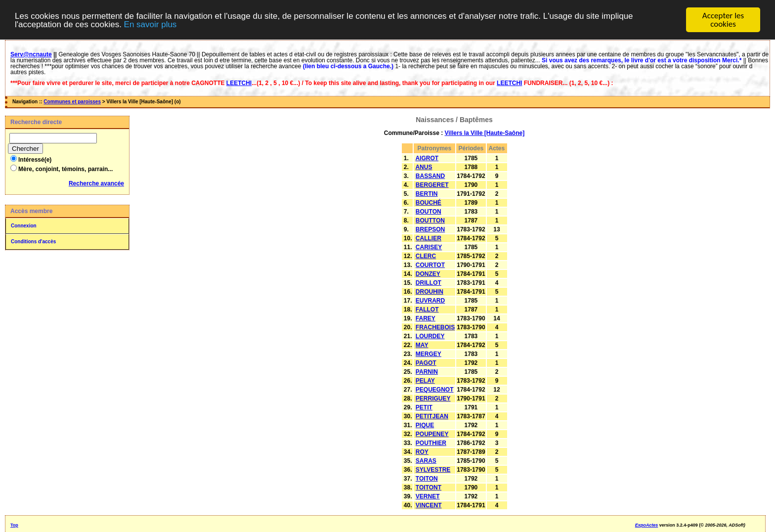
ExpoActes (647, 525)
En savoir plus (151, 24)
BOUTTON (430, 221)
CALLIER (429, 238)
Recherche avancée (96, 183)
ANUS (424, 167)
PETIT (424, 407)
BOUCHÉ (429, 203)
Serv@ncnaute (31, 54)
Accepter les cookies (723, 20)
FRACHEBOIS (435, 327)
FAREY (426, 318)
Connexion (24, 226)
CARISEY (429, 247)
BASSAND (430, 176)
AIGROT (427, 158)
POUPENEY (432, 434)
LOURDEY (430, 336)
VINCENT (429, 505)
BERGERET (432, 185)
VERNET (428, 496)
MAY (422, 345)
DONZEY (428, 274)
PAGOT (426, 363)
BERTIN (427, 194)
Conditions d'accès (33, 242)
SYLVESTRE (433, 470)
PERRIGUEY (433, 399)
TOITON (427, 479)
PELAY (425, 381)
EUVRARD (430, 301)
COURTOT (430, 265)
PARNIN (427, 372)
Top (14, 525)
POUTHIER (431, 443)
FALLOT (427, 310)
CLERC (426, 256)
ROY (422, 452)
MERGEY (429, 354)
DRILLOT (429, 283)
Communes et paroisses (72, 102)
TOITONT (429, 488)
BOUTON (429, 212)
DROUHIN (430, 292)
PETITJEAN (432, 416)
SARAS (426, 461)
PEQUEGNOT (435, 390)
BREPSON (430, 229)
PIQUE (425, 425)
